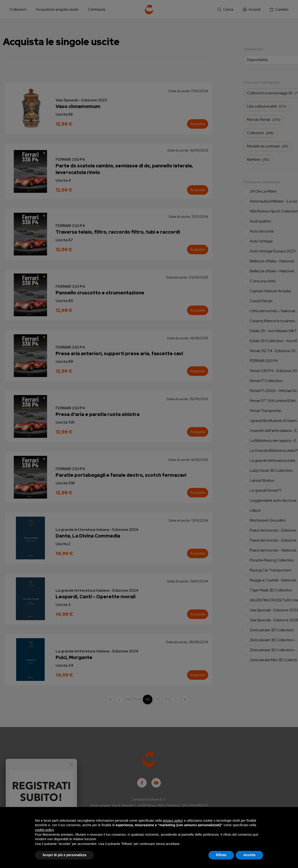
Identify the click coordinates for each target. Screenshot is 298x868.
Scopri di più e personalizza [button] (64, 855)
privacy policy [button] (173, 821)
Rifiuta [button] (221, 855)
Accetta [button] (249, 855)
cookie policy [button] (44, 830)
